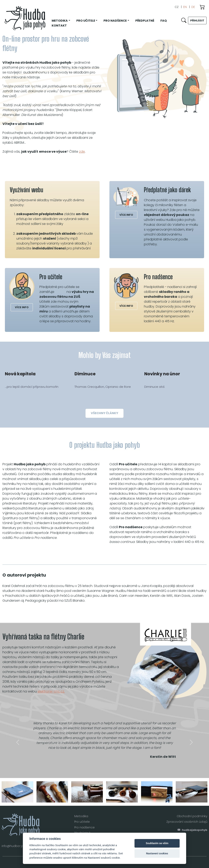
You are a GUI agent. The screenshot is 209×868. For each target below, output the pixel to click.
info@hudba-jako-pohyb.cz (22, 846)
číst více (17, 396)
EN (185, 7)
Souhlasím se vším (157, 843)
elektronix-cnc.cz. (51, 691)
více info (126, 215)
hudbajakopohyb (192, 830)
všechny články (104, 413)
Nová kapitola (20, 374)
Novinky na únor (162, 374)
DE (193, 7)
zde (82, 152)
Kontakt (59, 26)
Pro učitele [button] (86, 21)
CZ (177, 7)
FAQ (164, 21)
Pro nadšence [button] (115, 21)
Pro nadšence (84, 827)
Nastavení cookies (157, 853)
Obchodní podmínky (192, 816)
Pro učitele (82, 822)
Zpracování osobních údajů (187, 822)
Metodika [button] (60, 21)
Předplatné (145, 21)
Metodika (81, 816)
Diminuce (85, 374)
